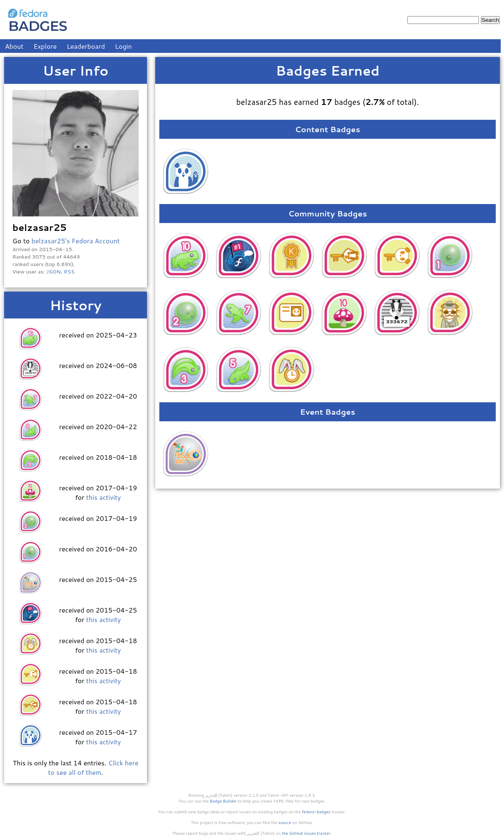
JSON (53, 271)
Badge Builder (223, 801)
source (285, 822)
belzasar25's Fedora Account (76, 241)
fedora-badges (316, 812)
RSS (69, 271)
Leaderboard (86, 46)
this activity (104, 497)
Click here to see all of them (93, 767)
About (14, 46)
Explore (45, 46)
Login (124, 46)
